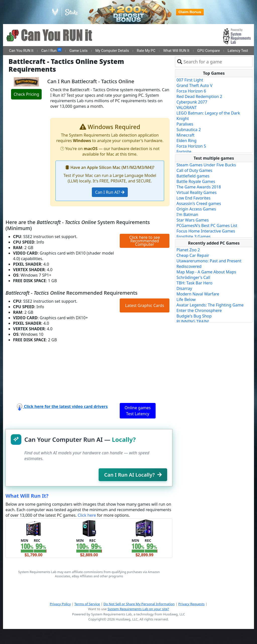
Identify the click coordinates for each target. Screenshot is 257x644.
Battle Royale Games (196, 181)
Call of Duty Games (194, 170)
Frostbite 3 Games (194, 237)
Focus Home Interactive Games (206, 231)
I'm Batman (187, 214)
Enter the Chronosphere (199, 310)
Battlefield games (193, 176)
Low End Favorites (194, 198)
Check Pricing (26, 94)
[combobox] (217, 62)
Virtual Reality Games (197, 192)
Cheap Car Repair (193, 255)
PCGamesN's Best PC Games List (207, 226)
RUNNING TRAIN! (193, 321)
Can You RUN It (21, 51)
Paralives (185, 124)
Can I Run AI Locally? (133, 475)
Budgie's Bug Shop (194, 316)
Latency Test (238, 51)
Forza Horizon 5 (191, 146)
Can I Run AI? (110, 192)
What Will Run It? (27, 496)
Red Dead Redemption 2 (199, 96)
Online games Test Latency (138, 411)
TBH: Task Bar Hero (195, 283)
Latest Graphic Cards (145, 305)
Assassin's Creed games (199, 203)
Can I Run (51, 50)
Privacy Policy (60, 604)
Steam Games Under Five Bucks (206, 165)
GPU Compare (209, 51)
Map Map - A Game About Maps (206, 272)
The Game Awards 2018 (199, 187)
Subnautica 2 (189, 130)
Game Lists (79, 51)
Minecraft (185, 135)
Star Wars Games (193, 220)
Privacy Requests (191, 604)
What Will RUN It (176, 51)
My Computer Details (112, 51)
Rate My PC (146, 51)
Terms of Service (87, 604)
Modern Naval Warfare (198, 294)
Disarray (184, 288)
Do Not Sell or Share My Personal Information (139, 604)
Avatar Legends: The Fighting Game (210, 305)
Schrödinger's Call (193, 277)
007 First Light (190, 80)
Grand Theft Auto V (194, 85)
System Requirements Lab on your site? (138, 609)
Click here (87, 515)
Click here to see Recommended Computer (145, 241)
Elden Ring (186, 141)
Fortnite (184, 152)
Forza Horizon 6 (191, 91)
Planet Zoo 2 (188, 250)
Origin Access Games (196, 209)
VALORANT (187, 108)
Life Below (186, 299)
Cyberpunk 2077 (192, 102)
